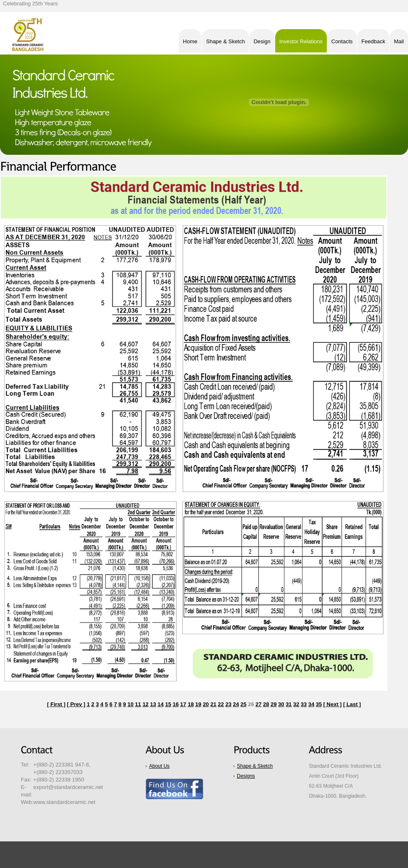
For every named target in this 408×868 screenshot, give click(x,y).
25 (244, 704)
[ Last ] (352, 704)
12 (145, 704)
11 (138, 704)
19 (198, 704)
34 (311, 704)
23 (228, 704)
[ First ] (56, 704)
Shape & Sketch (255, 766)
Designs (246, 776)
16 (176, 704)
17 (183, 704)
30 (281, 704)
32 (296, 704)
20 (206, 704)
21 (213, 704)
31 (289, 704)
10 (130, 704)
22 (221, 704)
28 (266, 704)
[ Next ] (333, 704)
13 (153, 704)
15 (168, 704)
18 (191, 704)
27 (259, 704)
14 (161, 704)
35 (319, 704)
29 (274, 704)
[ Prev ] (76, 704)
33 (304, 704)
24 (236, 704)
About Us (159, 766)
